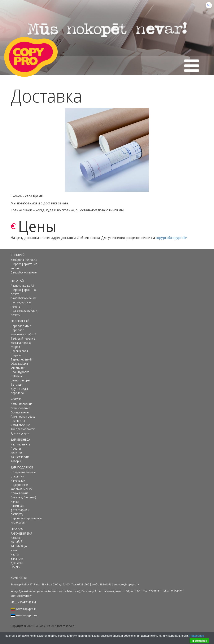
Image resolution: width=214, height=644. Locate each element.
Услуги (16, 399)
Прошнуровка (20, 372)
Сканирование (20, 408)
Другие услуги (20, 433)
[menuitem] (25, 255)
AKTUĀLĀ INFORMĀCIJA (19, 544)
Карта (15, 554)
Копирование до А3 (24, 260)
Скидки (16, 567)
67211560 (83, 584)
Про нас (17, 529)
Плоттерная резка (23, 416)
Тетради (17, 384)
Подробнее (197, 636)
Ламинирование (22, 404)
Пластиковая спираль (19, 353)
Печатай (17, 281)
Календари (18, 480)
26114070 (176, 591)
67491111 (155, 591)
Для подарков (22, 467)
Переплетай (20, 321)
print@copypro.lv (21, 596)
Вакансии (17, 559)
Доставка (17, 563)
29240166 (106, 584)
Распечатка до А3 (22, 285)
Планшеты (18, 421)
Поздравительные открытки (23, 474)
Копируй (18, 255)
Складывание (20, 412)
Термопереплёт (22, 359)
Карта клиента (21, 444)
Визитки (16, 453)
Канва (15, 501)
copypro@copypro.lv (171, 238)
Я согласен (199, 641)
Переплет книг (21, 326)
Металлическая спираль (21, 345)
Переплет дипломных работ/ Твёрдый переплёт (24, 334)
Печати (16, 448)
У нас (14, 550)
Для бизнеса (20, 439)
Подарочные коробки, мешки (22, 487)
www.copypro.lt (26, 609)
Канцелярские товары (20, 459)
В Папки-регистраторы (20, 378)
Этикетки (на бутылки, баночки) (23, 495)
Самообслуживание (24, 272)
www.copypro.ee (27, 615)
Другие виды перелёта (19, 391)
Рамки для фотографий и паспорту (20, 510)
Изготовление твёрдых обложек (23, 427)
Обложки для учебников (19, 366)
